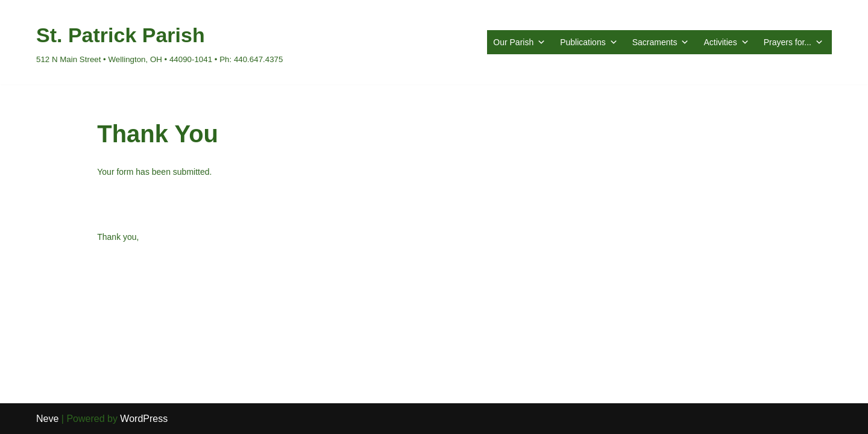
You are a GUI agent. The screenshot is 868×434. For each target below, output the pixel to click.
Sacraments (661, 42)
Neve (47, 419)
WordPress (144, 419)
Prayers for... (794, 42)
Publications (589, 42)
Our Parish (519, 42)
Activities (726, 42)
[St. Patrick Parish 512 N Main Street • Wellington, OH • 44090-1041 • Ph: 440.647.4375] (159, 42)
